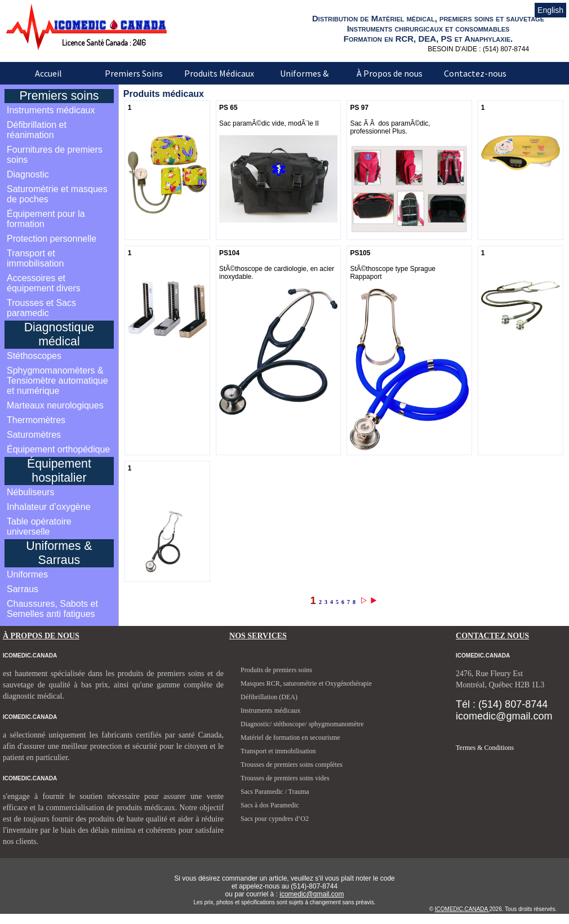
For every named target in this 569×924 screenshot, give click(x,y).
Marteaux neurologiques (55, 405)
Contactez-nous (475, 73)
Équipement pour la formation (46, 219)
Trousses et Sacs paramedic (41, 308)
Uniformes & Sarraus (304, 81)
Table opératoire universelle (39, 527)
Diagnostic (28, 174)
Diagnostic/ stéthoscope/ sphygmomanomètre (302, 724)
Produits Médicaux (219, 73)
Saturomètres (34, 435)
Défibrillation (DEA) (269, 697)
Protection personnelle (52, 239)
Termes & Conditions (485, 748)
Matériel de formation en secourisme (290, 738)
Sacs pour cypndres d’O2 (275, 819)
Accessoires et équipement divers (44, 283)
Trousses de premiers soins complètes (292, 765)
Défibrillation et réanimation (37, 130)
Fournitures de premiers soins (55, 155)
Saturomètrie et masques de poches (57, 194)
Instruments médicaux (51, 110)
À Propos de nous (390, 73)
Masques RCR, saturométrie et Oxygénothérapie (306, 683)
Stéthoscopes (34, 356)
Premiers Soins (134, 73)
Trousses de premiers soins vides (285, 778)
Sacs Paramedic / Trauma (275, 792)
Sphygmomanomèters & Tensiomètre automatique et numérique (57, 381)
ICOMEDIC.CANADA (462, 909)
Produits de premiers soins (276, 670)
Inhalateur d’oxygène (49, 507)
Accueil (48, 73)
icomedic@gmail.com (312, 894)
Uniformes (27, 574)
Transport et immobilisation (35, 258)
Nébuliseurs (30, 492)
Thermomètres (36, 420)
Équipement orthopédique (58, 449)
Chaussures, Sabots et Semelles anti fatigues (52, 609)
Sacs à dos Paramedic (270, 805)
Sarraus (23, 589)
